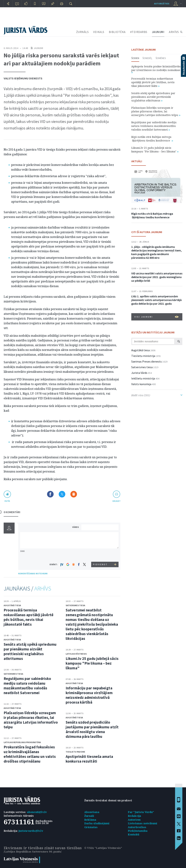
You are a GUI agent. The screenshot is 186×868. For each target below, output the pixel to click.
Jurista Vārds (139, 373)
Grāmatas (91, 827)
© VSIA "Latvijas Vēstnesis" (103, 848)
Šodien (135, 58)
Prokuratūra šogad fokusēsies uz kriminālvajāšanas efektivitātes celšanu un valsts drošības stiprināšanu (30, 754)
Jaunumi (38, 48)
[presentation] (100, 555)
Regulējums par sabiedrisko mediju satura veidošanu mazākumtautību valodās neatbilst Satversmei (27, 686)
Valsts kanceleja (141, 384)
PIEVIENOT (100, 564)
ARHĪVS (174, 32)
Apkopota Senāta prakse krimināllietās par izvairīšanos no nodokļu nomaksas (156, 69)
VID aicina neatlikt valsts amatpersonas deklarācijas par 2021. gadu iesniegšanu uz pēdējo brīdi (157, 277)
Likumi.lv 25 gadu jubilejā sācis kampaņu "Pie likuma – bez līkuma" (92, 663)
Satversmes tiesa (13, 674)
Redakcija (135, 816)
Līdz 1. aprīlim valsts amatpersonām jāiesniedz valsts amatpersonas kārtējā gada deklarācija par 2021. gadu (156, 300)
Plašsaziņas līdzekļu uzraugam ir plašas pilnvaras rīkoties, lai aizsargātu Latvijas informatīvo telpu (31, 720)
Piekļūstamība (138, 831)
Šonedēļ (147, 58)
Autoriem (134, 820)
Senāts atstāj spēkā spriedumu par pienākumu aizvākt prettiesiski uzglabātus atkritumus (30, 651)
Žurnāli (89, 816)
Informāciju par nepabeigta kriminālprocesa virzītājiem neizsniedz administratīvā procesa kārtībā (89, 695)
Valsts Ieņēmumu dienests (23, 78)
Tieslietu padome (75, 752)
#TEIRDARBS (139, 32)
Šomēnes (161, 58)
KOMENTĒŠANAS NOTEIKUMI (33, 573)
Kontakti (134, 834)
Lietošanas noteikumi (143, 823)
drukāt (116, 501)
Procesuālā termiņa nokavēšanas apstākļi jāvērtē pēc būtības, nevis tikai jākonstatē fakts (29, 617)
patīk (7, 501)
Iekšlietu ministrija (143, 378)
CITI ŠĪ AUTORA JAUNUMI (147, 232)
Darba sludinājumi (97, 823)
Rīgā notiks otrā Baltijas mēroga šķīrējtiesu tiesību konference (152, 139)
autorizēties (162, 4)
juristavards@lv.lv (31, 831)
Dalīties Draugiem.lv (74, 494)
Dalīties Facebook (50, 494)
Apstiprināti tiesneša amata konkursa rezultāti (89, 759)
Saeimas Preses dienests (147, 361)
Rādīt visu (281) (157, 395)
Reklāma (90, 820)
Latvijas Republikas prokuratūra (22, 742)
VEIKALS (99, 32)
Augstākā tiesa (12, 605)
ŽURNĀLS (83, 32)
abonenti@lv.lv (37, 812)
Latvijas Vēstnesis (76, 654)
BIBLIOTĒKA (117, 32)
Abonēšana (92, 812)
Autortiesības (137, 827)
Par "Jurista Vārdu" (141, 812)
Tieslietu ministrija (143, 356)
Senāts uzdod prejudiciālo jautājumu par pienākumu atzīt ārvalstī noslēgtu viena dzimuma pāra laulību (92, 729)
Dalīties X (62, 494)
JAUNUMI (158, 32)
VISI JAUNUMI (157, 317)
